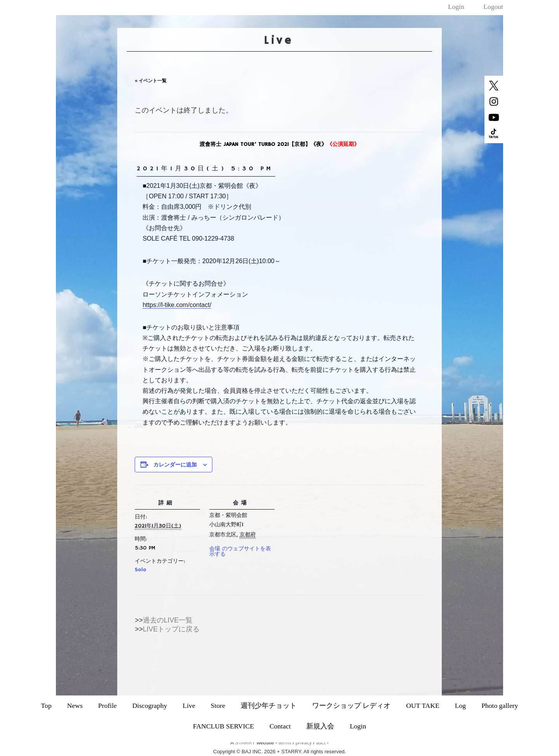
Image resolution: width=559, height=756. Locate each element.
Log (460, 706)
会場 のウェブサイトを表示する (240, 551)
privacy (304, 743)
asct (321, 743)
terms (285, 743)
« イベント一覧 (151, 81)
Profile (108, 706)
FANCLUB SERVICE (223, 726)
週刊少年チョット (269, 706)
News (75, 706)
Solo (141, 570)
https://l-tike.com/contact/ (177, 305)
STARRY (245, 743)
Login (456, 7)
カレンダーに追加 (175, 465)
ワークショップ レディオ (351, 706)
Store (218, 706)
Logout (493, 7)
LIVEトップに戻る (171, 629)
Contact (280, 726)
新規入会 (320, 726)
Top (46, 706)
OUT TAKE (423, 706)
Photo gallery (500, 706)
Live (189, 706)
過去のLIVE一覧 (168, 620)
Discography (150, 706)
